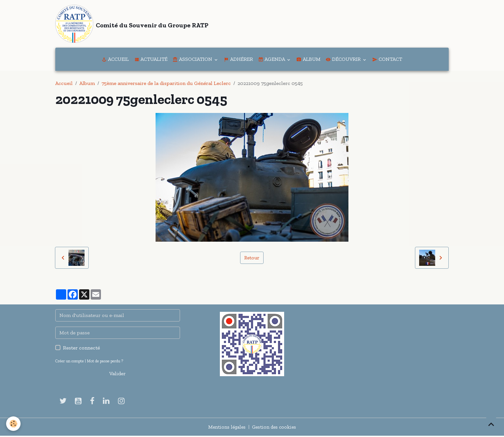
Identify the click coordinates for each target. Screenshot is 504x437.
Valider (117, 375)
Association (193, 60)
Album (308, 60)
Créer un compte (70, 362)
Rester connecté (81, 349)
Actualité (151, 60)
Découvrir (344, 60)
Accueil (115, 60)
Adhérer (238, 60)
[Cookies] (14, 424)
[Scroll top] (491, 424)
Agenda (272, 60)
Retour (252, 259)
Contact (387, 60)
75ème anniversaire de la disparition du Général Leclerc (166, 84)
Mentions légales (226, 428)
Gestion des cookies (275, 428)
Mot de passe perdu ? (105, 362)
